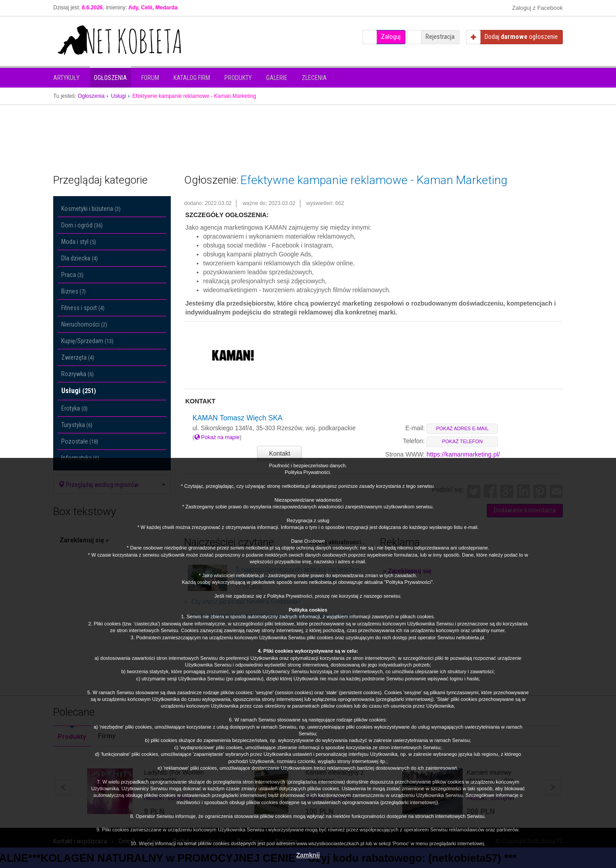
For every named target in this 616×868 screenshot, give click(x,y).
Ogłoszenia (110, 78)
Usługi (79, 391)
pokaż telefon (462, 441)
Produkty (238, 78)
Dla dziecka (80, 258)
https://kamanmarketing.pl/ (463, 454)
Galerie (277, 78)
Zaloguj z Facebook (538, 8)
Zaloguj (391, 37)
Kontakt (280, 453)
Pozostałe (80, 441)
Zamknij (308, 855)
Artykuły (66, 78)
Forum (150, 78)
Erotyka (74, 408)
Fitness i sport (83, 308)
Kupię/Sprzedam (87, 341)
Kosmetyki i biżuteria (91, 209)
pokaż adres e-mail (462, 428)
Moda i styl (79, 242)
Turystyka (77, 425)
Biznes (74, 291)
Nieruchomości (84, 324)
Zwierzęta (78, 357)
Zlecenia (314, 78)
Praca (72, 275)
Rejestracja (440, 37)
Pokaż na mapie (217, 437)
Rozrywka (78, 374)
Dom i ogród (82, 225)
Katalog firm (192, 78)
